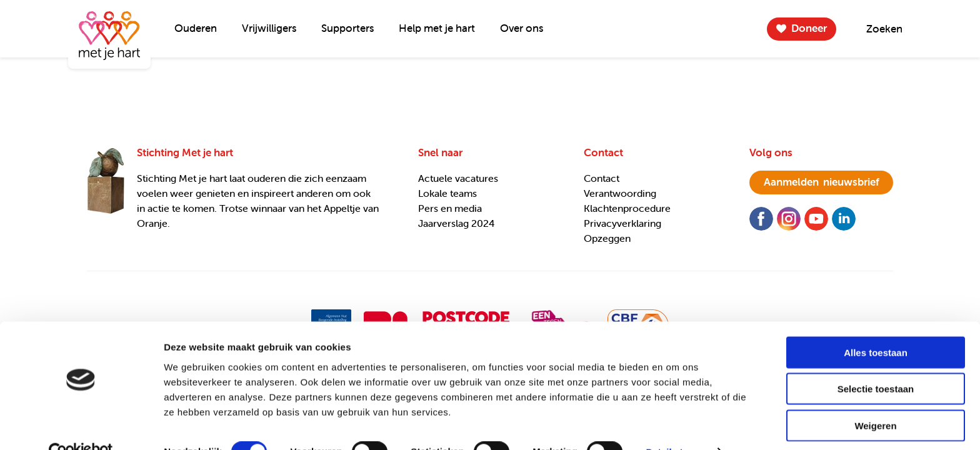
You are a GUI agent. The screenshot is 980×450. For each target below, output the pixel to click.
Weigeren (875, 398)
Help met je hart (437, 28)
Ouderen (196, 28)
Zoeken (884, 29)
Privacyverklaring (622, 223)
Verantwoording (620, 193)
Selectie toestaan (876, 362)
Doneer (809, 28)
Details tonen (675, 425)
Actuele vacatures (458, 178)
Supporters (347, 28)
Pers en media (450, 208)
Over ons (522, 28)
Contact (602, 178)
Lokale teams (447, 193)
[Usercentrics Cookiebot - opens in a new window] (81, 426)
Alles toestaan (876, 325)
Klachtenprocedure (627, 208)
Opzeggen (607, 238)
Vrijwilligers (269, 28)
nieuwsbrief (822, 182)
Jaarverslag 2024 (457, 223)
